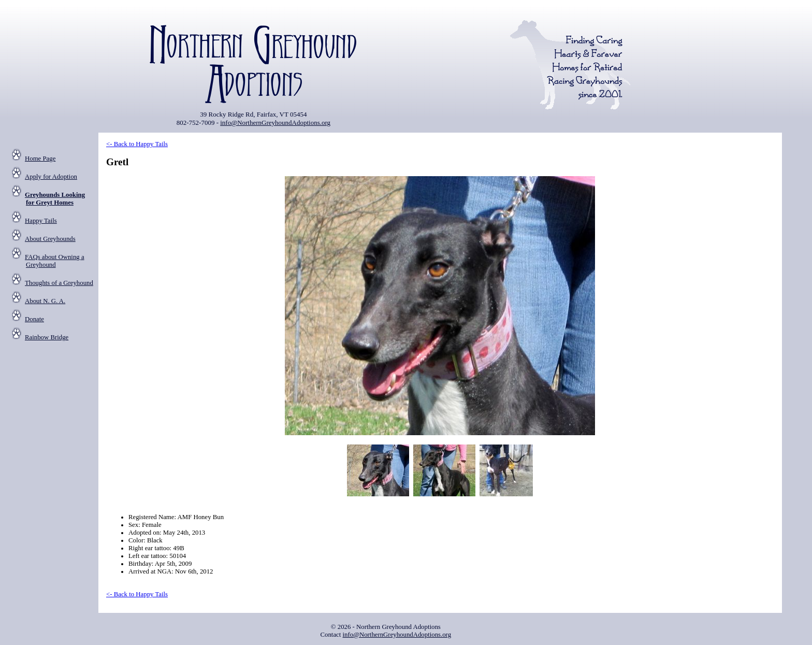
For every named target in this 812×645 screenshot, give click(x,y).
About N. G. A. (45, 301)
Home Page (40, 159)
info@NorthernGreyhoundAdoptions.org (275, 123)
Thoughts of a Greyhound (59, 283)
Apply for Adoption (51, 177)
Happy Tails (41, 221)
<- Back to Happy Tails (137, 144)
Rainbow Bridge (47, 337)
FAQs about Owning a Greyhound (55, 261)
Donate (34, 319)
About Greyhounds (50, 239)
